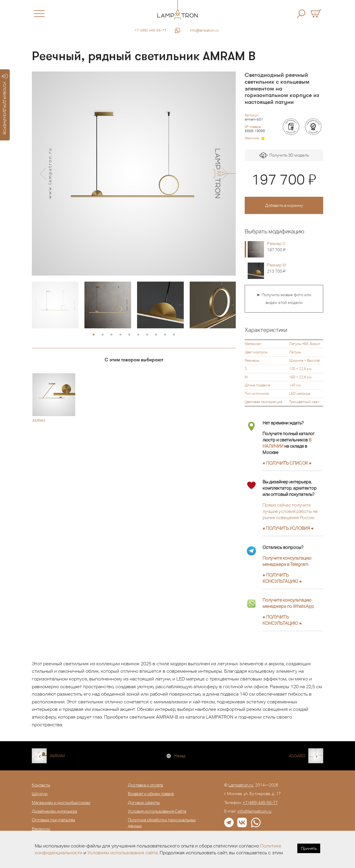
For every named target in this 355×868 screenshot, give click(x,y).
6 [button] (138, 335)
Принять (309, 848)
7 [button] (147, 335)
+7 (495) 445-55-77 (150, 30)
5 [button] (129, 335)
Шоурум (40, 794)
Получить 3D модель (284, 156)
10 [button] (174, 335)
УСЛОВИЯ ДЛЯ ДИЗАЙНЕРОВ (5, 104)
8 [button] (156, 335)
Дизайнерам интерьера (54, 811)
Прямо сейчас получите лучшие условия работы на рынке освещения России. (290, 511)
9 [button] (165, 335)
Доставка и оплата (145, 785)
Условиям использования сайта (122, 853)
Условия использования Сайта (157, 811)
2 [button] (103, 335)
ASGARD (297, 756)
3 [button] (111, 335)
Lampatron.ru (241, 785)
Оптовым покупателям (54, 820)
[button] (43, 174)
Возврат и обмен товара (151, 794)
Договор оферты (144, 803)
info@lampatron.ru (204, 30)
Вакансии (41, 829)
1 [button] (94, 335)
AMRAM (57, 756)
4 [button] (120, 335)
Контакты (41, 785)
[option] (134, 174)
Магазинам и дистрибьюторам (61, 803)
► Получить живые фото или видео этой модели (284, 299)
